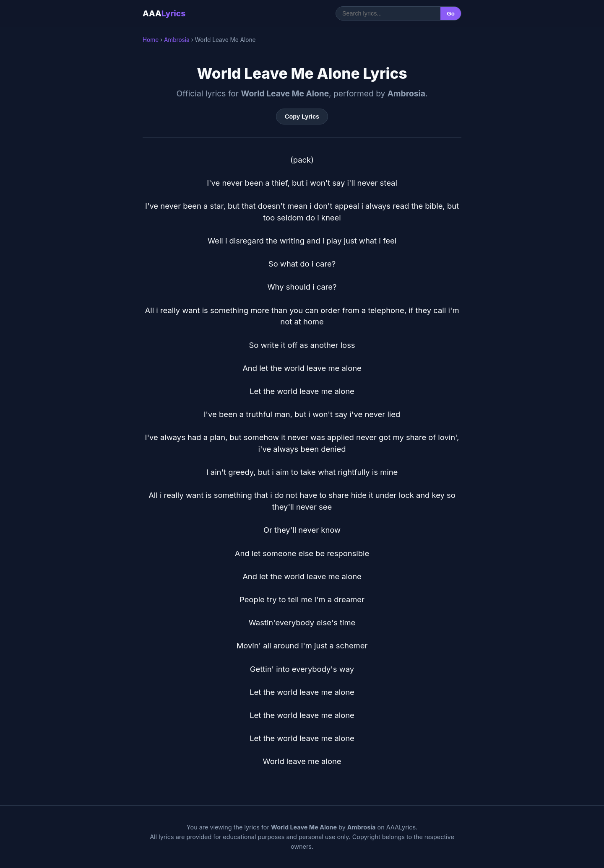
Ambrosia (177, 40)
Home (151, 40)
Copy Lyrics (302, 117)
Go (451, 14)
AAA (164, 13)
